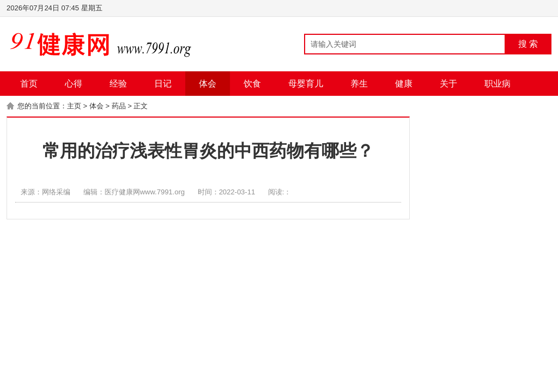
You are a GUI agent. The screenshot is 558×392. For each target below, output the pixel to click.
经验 (118, 84)
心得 (74, 84)
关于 (448, 84)
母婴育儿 (306, 84)
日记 (163, 84)
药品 (119, 106)
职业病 (498, 84)
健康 (404, 84)
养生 (359, 84)
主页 (74, 106)
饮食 (252, 84)
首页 (29, 84)
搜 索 (528, 44)
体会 (208, 84)
